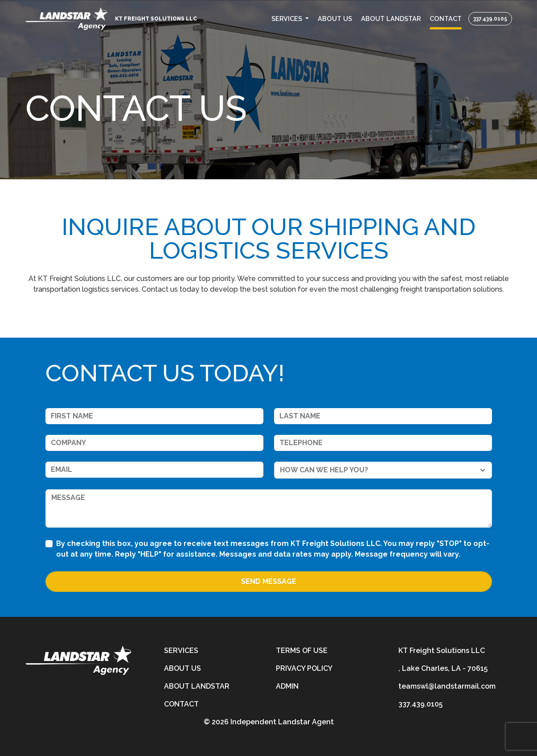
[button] (290, 19)
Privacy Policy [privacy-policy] (304, 668)
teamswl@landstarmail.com (447, 686)
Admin (287, 686)
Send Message (269, 581)
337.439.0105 (490, 19)
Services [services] (181, 651)
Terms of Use (302, 651)
